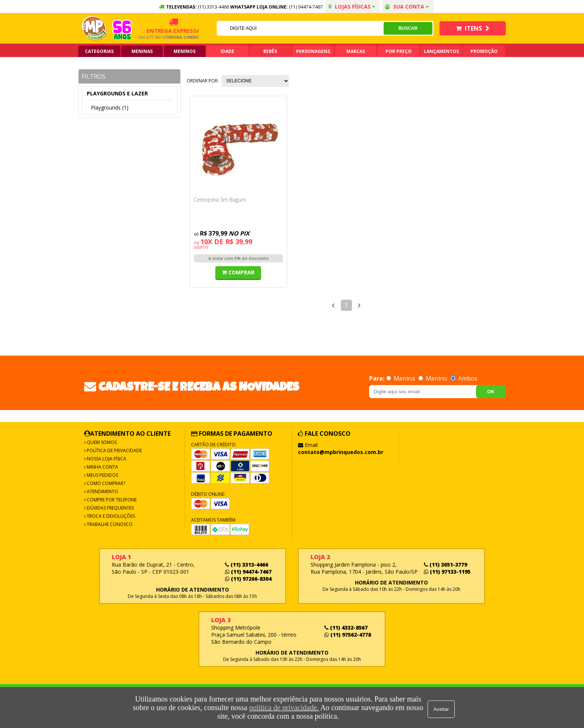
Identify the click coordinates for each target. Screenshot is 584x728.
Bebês (270, 51)
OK (491, 392)
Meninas (142, 51)
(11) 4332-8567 (346, 628)
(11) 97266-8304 (248, 579)
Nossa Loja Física (106, 459)
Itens (473, 28)
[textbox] (300, 28)
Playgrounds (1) (110, 108)
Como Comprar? (105, 483)
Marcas (356, 51)
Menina (401, 378)
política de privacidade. (283, 707)
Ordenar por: (203, 81)
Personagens (313, 51)
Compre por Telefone (111, 500)
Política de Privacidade (114, 450)
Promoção (484, 51)
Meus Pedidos (102, 475)
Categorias (99, 51)
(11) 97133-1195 (447, 572)
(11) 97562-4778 (348, 635)
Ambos (464, 378)
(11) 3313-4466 (247, 565)
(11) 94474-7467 (306, 7)
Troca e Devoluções (110, 516)
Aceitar (443, 708)
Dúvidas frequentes (110, 508)
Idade (227, 51)
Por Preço (399, 51)
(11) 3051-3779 (445, 565)
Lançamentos (441, 51)
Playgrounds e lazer (117, 93)
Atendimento (102, 491)
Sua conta (407, 7)
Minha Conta (102, 467)
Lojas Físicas (352, 7)
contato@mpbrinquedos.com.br (341, 452)
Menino (434, 378)
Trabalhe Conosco (109, 524)
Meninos (185, 51)
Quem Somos (101, 442)
